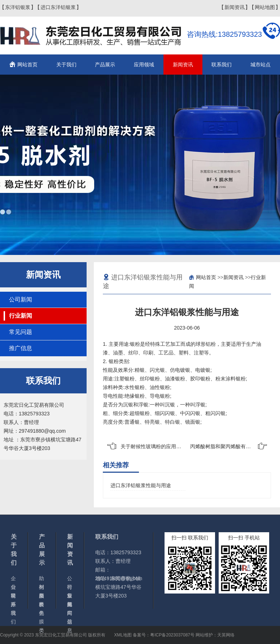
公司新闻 (21, 299)
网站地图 (265, 7)
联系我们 (222, 65)
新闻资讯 (235, 7)
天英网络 (226, 635)
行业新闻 (21, 316)
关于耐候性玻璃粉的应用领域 (153, 446)
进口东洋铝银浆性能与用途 (141, 485)
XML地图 (123, 635)
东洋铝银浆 (18, 7)
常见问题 (21, 332)
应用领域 (144, 65)
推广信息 (21, 348)
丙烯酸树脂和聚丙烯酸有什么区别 (228, 446)
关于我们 (66, 65)
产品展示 (105, 65)
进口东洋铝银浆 (58, 7)
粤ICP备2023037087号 (172, 635)
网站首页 (27, 65)
